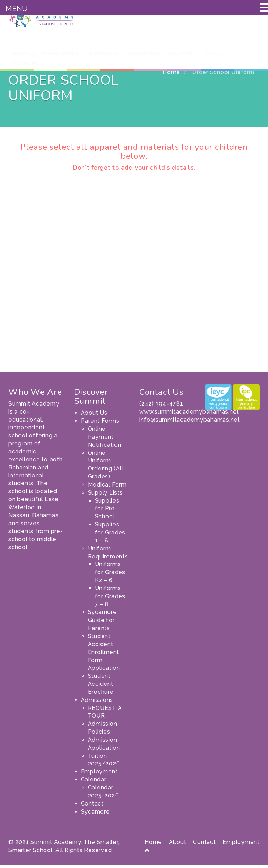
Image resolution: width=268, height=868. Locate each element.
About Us (24, 53)
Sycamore (25, 64)
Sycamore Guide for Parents (102, 623)
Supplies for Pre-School (107, 512)
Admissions (106, 53)
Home (171, 75)
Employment (146, 53)
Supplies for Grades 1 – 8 (110, 536)
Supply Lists (105, 496)
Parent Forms (63, 53)
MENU (17, 9)
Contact (215, 53)
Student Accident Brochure (101, 687)
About (178, 845)
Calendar (183, 53)
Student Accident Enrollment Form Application (104, 655)
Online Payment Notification (105, 440)
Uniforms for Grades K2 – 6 (110, 575)
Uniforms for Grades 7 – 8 (110, 599)
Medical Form (107, 488)
